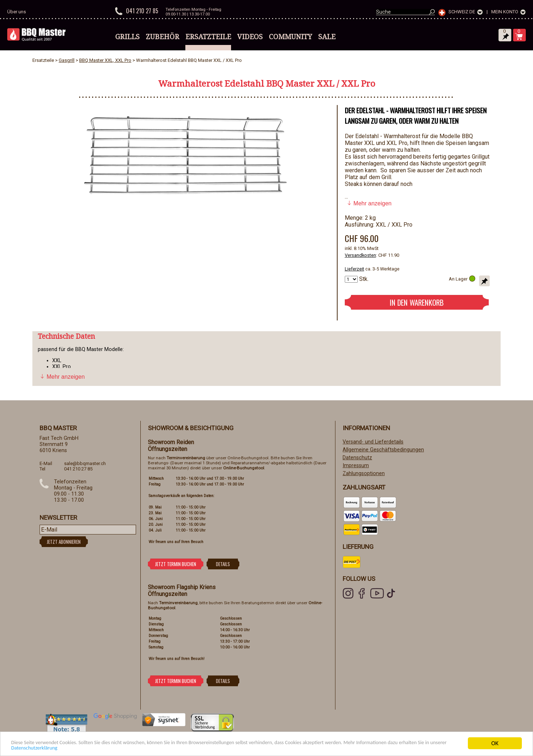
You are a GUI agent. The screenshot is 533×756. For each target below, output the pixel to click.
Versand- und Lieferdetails (373, 442)
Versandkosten (360, 255)
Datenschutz (357, 458)
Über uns (17, 12)
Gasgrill (67, 60)
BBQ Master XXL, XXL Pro (105, 60)
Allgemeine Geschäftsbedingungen (383, 450)
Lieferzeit (354, 269)
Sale (327, 37)
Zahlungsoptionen (364, 473)
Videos (250, 37)
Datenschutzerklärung (109, 748)
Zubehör (162, 37)
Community (290, 37)
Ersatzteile (208, 37)
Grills (127, 37)
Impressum (356, 466)
